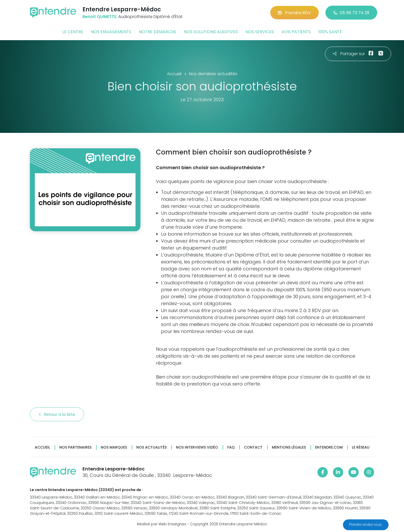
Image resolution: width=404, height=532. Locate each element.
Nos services (260, 32)
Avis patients (296, 32)
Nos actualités (151, 447)
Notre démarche (158, 32)
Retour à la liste (57, 414)
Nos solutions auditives (211, 32)
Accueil (42, 447)
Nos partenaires (75, 447)
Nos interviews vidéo (197, 447)
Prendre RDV (294, 13)
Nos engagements (111, 32)
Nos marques (114, 447)
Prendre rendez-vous (366, 525)
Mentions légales (289, 447)
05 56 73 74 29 (351, 13)
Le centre (73, 32)
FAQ (231, 447)
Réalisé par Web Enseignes (162, 524)
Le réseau (361, 447)
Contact (253, 447)
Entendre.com (329, 447)
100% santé (330, 32)
